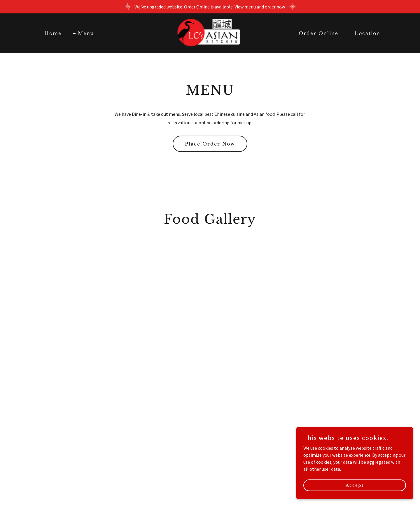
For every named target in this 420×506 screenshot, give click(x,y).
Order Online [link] (318, 33)
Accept (355, 485)
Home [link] (53, 33)
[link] (210, 33)
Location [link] (367, 33)
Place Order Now (210, 144)
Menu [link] (86, 33)
